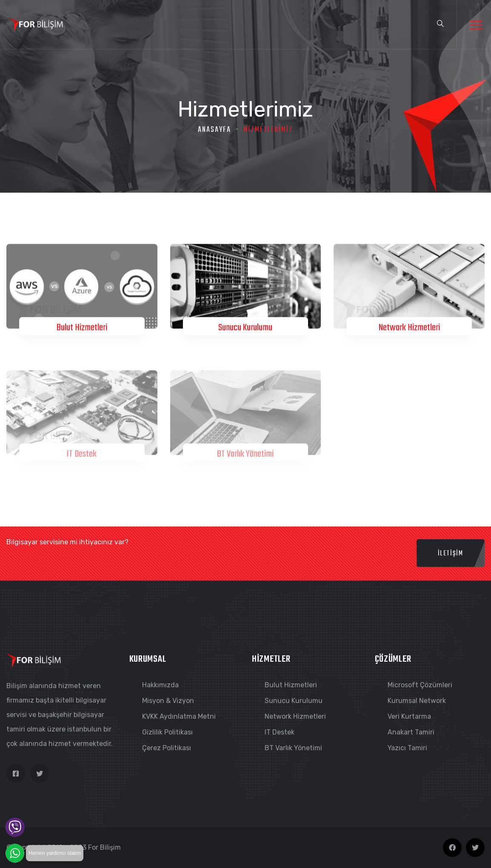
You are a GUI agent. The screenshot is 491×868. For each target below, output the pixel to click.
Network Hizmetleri (409, 328)
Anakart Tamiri (411, 732)
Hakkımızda (160, 685)
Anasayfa (214, 130)
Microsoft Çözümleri (420, 685)
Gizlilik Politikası (167, 732)
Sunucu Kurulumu (245, 328)
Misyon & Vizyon (168, 701)
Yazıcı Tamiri (407, 748)
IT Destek (82, 457)
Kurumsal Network (417, 701)
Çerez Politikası (167, 748)
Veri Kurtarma (409, 716)
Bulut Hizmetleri (82, 328)
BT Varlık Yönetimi (245, 457)
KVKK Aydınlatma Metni (179, 716)
